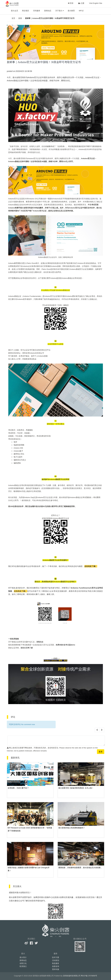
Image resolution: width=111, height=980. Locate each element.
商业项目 (26, 11)
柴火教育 (71, 11)
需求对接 (56, 969)
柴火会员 (14, 11)
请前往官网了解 (27, 648)
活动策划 (56, 960)
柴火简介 (23, 957)
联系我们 (23, 966)
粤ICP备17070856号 (89, 976)
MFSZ (81, 11)
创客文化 (23, 963)
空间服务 (37, 11)
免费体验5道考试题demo (65, 645)
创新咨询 (56, 966)
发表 (101, 752)
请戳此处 (40, 642)
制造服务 (56, 963)
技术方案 (56, 957)
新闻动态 (48, 11)
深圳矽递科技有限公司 (72, 976)
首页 (13, 18)
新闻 (20, 18)
